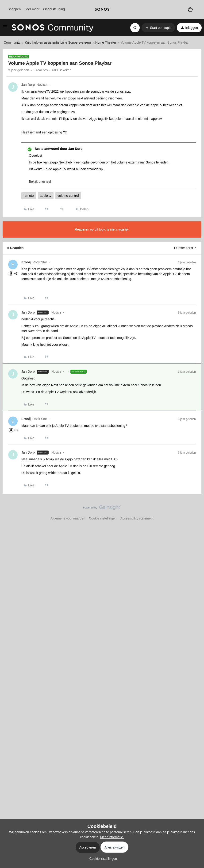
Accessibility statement (137, 518)
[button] (5, 28)
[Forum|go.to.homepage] (53, 28)
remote (29, 196)
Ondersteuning (54, 9)
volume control (68, 196)
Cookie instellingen (103, 518)
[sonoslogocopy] (102, 9)
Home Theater (106, 42)
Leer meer (32, 9)
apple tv (46, 196)
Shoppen (14, 9)
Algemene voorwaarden (68, 518)
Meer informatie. (112, 837)
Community (12, 42)
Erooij (26, 262)
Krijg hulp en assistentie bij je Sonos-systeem (58, 42)
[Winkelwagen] (190, 9)
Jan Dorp (28, 85)
